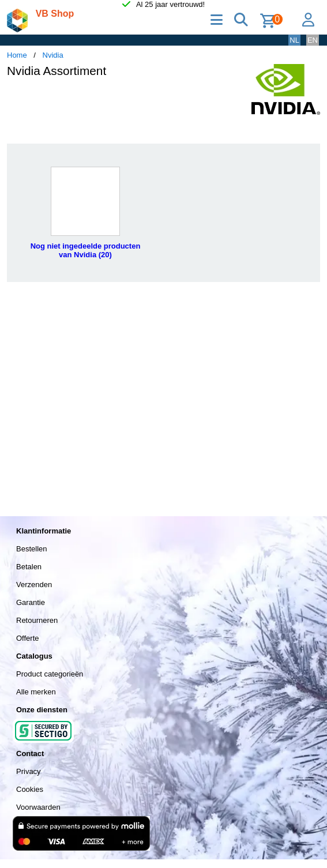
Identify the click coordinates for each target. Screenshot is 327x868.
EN (313, 40)
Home (17, 55)
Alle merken (36, 692)
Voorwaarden (38, 807)
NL (294, 40)
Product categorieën (50, 674)
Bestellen (31, 549)
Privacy (29, 771)
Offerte (28, 638)
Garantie (31, 602)
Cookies (30, 789)
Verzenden (34, 585)
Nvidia (53, 55)
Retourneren (37, 620)
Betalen (29, 567)
